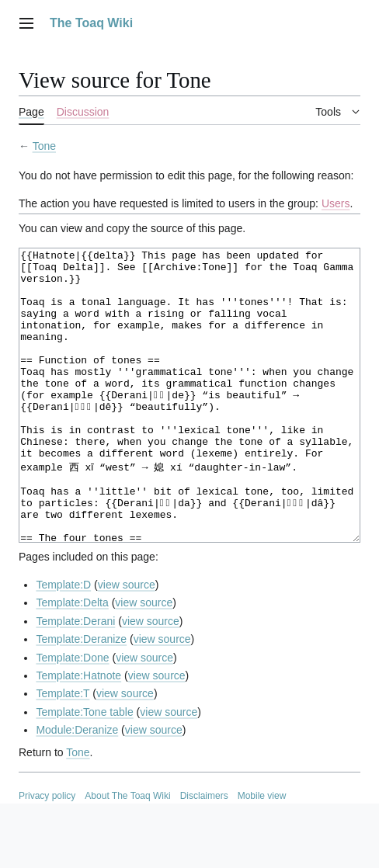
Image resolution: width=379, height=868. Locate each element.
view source (127, 643)
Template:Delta (72, 661)
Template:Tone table (84, 770)
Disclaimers (204, 854)
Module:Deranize (77, 788)
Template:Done (72, 716)
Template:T (63, 752)
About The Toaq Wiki (127, 854)
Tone (44, 146)
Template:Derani (75, 679)
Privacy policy (47, 854)
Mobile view (262, 854)
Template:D (63, 643)
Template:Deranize (81, 697)
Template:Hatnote (78, 734)
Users (336, 203)
